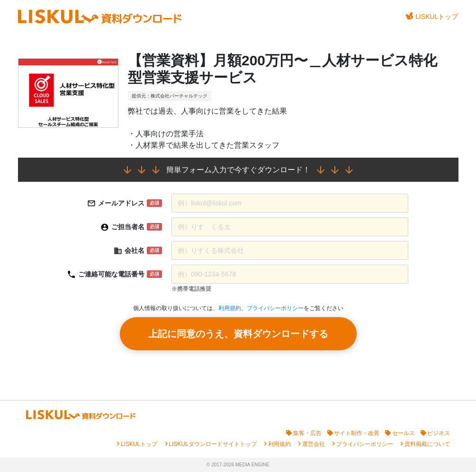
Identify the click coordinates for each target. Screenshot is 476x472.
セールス (404, 433)
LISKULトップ (432, 16)
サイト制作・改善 (357, 433)
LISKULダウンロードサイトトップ (212, 444)
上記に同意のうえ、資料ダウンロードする (238, 334)
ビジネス (439, 433)
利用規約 (230, 308)
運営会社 (314, 444)
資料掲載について (427, 444)
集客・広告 (307, 433)
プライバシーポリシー (275, 308)
